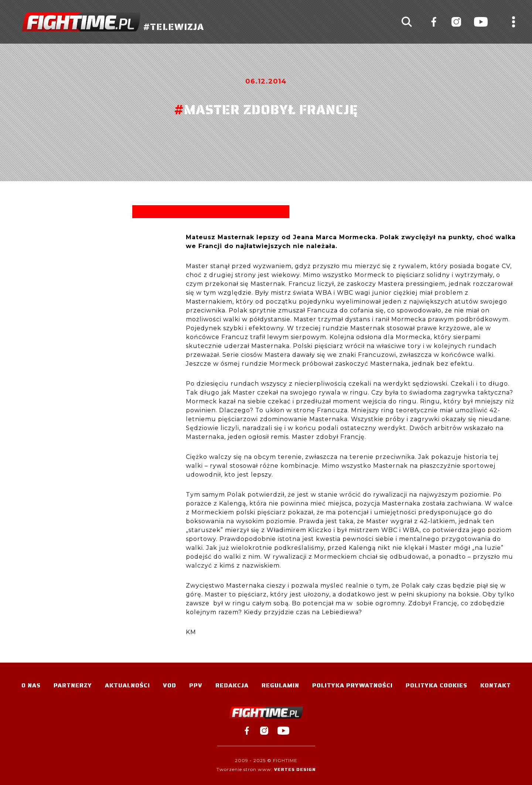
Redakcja (232, 685)
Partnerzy (73, 685)
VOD (170, 685)
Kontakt (496, 685)
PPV (196, 685)
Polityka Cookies (436, 685)
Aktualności (127, 685)
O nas (31, 685)
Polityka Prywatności (352, 685)
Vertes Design (295, 769)
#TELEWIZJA (113, 22)
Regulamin (280, 685)
